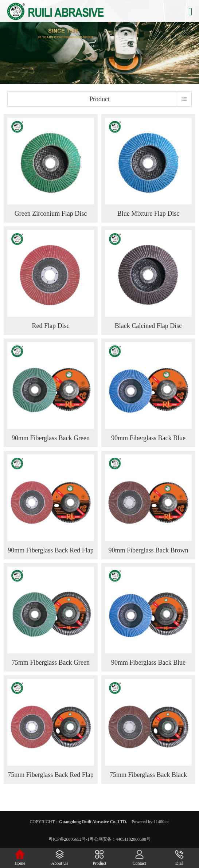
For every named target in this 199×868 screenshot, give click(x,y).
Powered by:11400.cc (151, 822)
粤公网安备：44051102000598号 (120, 839)
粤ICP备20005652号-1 (69, 839)
